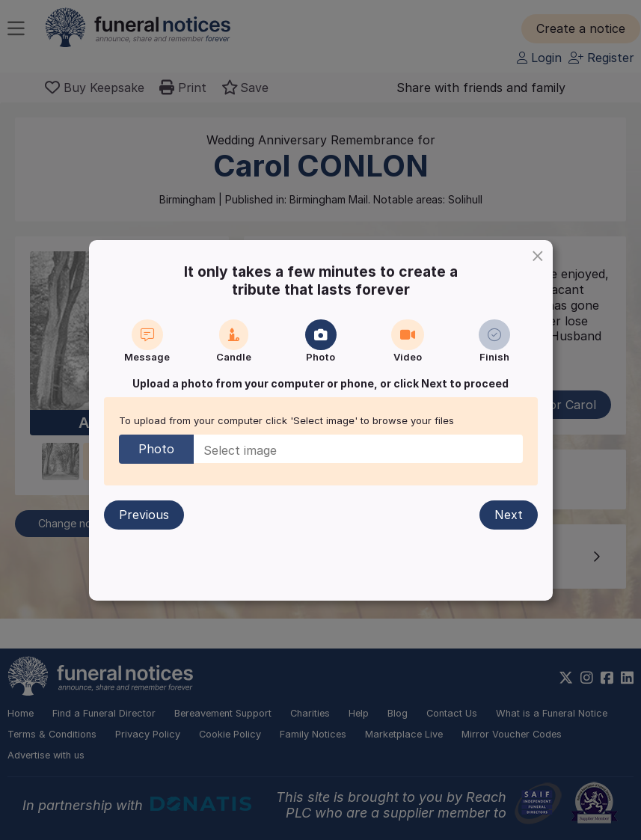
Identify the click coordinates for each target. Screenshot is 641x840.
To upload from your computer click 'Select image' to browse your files (286, 420)
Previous (144, 515)
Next (509, 515)
